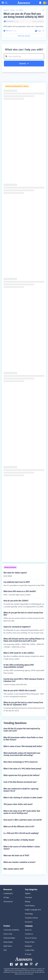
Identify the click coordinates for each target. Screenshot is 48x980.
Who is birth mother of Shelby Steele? (19, 840)
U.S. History (20, 10)
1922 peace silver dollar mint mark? (18, 804)
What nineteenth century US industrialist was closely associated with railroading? (22, 754)
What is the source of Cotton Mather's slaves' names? (22, 848)
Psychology (29, 914)
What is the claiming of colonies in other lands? (23, 798)
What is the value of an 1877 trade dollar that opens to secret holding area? (22, 812)
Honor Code (8, 934)
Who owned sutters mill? (14, 869)
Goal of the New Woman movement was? (20, 782)
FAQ (5, 950)
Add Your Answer (24, 36)
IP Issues (28, 954)
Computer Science (31, 918)
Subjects (6, 10)
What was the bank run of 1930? (16, 855)
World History (30, 906)
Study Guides (8, 942)
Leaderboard (8, 893)
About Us (28, 930)
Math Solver (8, 946)
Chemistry (29, 898)
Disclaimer (29, 946)
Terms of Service (31, 938)
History (12, 10)
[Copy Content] (38, 31)
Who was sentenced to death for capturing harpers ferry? (21, 790)
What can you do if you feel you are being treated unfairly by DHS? (24, 15)
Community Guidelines (11, 930)
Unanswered (8, 902)
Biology (28, 902)
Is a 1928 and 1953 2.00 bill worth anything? (21, 833)
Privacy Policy (30, 942)
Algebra (28, 893)
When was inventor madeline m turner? (19, 862)
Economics (29, 922)
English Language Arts (33, 910)
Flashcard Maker (9, 938)
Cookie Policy (30, 950)
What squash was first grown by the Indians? (22, 775)
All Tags (6, 898)
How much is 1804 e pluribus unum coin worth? (23, 820)
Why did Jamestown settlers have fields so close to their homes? (23, 739)
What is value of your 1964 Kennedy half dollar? (23, 746)
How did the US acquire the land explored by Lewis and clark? (22, 730)
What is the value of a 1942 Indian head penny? (22, 769)
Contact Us (29, 934)
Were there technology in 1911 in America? (21, 762)
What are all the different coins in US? (19, 827)
